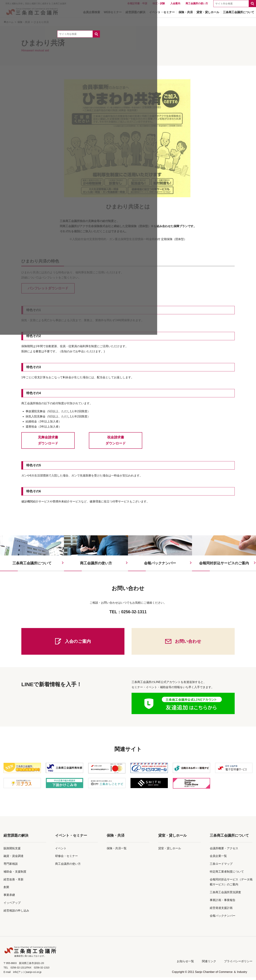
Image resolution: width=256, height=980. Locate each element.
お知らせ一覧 (185, 964)
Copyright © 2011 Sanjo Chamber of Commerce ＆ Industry (210, 975)
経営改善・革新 (14, 882)
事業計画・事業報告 (223, 903)
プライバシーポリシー (238, 964)
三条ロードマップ (221, 867)
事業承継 (9, 898)
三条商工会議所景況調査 (225, 895)
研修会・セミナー (66, 859)
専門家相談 (11, 867)
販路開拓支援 (12, 851)
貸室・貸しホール (172, 838)
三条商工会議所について (229, 838)
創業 (6, 890)
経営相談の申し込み (16, 913)
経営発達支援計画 (221, 911)
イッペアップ (12, 906)
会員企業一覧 (218, 859)
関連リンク (209, 964)
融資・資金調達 (14, 859)
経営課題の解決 (16, 838)
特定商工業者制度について (227, 874)
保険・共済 (116, 838)
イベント (61, 851)
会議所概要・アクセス (224, 851)
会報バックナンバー (223, 918)
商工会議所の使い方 (68, 867)
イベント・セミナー (71, 838)
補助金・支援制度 (15, 874)
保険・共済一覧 (117, 851)
